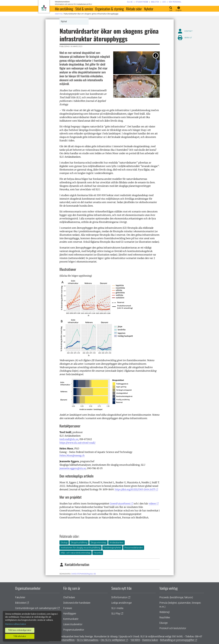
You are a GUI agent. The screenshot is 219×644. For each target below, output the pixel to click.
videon (152, 504)
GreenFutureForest (120, 504)
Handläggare (70, 614)
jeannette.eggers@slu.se (73, 468)
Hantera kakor (150, 640)
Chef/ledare (69, 597)
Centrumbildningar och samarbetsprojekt (36, 608)
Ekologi (64, 543)
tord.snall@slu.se (69, 439)
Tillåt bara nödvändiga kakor (20, 630)
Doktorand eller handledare (77, 603)
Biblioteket (21, 603)
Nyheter (149, 9)
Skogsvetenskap (98, 543)
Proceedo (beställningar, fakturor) (176, 597)
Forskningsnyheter (112, 548)
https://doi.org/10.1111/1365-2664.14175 (135, 489)
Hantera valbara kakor (16, 624)
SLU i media (117, 608)
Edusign (164, 623)
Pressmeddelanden (134, 548)
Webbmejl (165, 612)
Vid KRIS (135, 640)
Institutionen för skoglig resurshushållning (81, 548)
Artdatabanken (116, 543)
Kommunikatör (71, 619)
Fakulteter (20, 597)
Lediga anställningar (122, 603)
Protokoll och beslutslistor (173, 628)
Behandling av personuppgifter (177, 640)
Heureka (98, 553)
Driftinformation (119, 597)
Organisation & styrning (109, 9)
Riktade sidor (134, 9)
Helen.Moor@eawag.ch (72, 455)
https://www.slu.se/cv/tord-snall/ (77, 443)
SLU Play (116, 614)
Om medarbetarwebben (62, 640)
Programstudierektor (74, 630)
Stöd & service (84, 9)
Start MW (59, 14)
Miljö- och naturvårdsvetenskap (76, 553)
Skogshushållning (79, 543)
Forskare (68, 608)
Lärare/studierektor (73, 624)
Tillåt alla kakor (20, 636)
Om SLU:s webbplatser (113, 640)
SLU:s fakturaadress (88, 640)
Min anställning (64, 9)
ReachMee (165, 617)
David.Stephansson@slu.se (84, 574)
